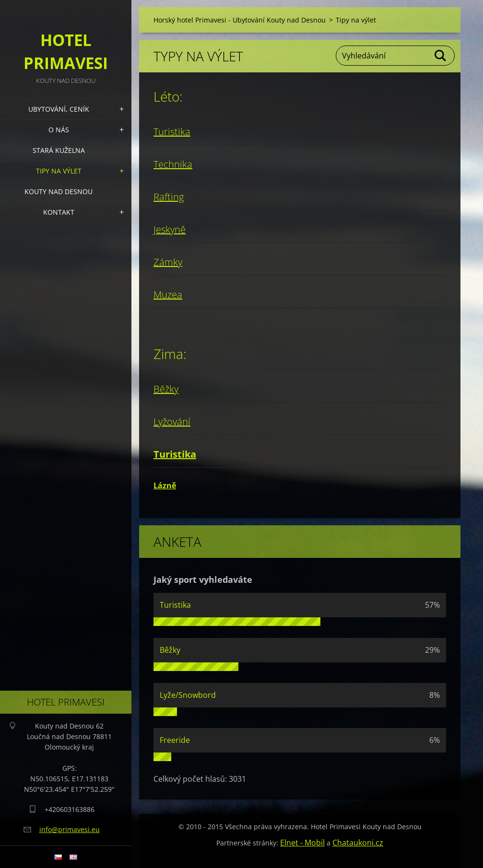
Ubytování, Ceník (59, 109)
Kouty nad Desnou (59, 191)
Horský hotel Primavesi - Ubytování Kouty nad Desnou (240, 20)
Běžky (166, 389)
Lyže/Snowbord (188, 695)
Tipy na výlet (59, 171)
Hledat (441, 56)
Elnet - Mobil (302, 843)
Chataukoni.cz (358, 843)
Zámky (168, 262)
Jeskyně (170, 229)
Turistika (172, 132)
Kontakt (59, 212)
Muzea (168, 295)
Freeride (175, 740)
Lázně (165, 486)
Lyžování (172, 422)
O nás (59, 130)
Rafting (169, 197)
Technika (173, 164)
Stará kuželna (59, 150)
